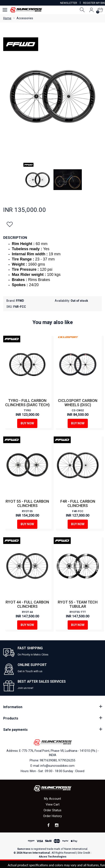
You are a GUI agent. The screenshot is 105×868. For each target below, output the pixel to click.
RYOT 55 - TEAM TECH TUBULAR (78, 604)
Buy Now (27, 423)
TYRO (27, 410)
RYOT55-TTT (78, 612)
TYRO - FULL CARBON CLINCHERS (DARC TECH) (27, 403)
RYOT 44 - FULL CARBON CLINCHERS (27, 604)
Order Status (52, 810)
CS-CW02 (78, 410)
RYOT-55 (27, 511)
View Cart (53, 804)
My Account (52, 799)
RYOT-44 (27, 612)
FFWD (20, 301)
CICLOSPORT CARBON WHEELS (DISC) (78, 403)
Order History (52, 816)
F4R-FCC (78, 511)
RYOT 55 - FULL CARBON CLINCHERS (27, 503)
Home (7, 18)
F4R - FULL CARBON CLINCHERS (78, 503)
